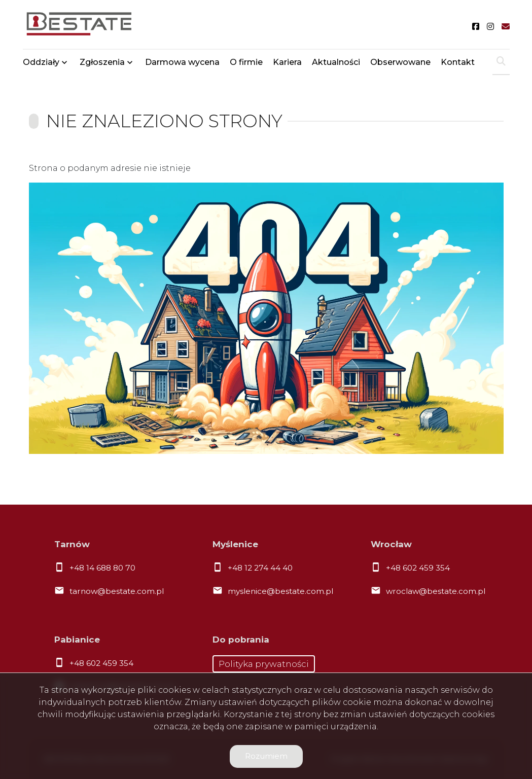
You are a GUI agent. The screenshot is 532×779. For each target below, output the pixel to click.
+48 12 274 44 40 (260, 568)
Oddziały (41, 62)
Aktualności (336, 62)
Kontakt (458, 62)
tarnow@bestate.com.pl (117, 591)
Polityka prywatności (264, 664)
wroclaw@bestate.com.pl (436, 591)
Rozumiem (266, 756)
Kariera (287, 62)
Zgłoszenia (102, 62)
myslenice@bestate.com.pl (280, 591)
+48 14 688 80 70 (102, 568)
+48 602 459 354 (418, 568)
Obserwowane (400, 62)
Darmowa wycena (182, 62)
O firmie (246, 62)
